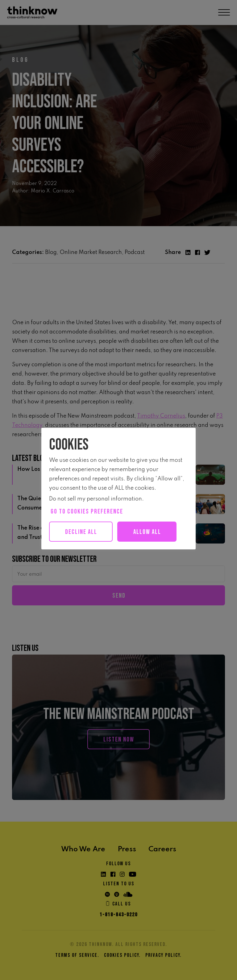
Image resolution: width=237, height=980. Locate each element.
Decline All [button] (81, 532)
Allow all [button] (147, 532)
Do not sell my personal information (96, 499)
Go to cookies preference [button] (87, 511)
